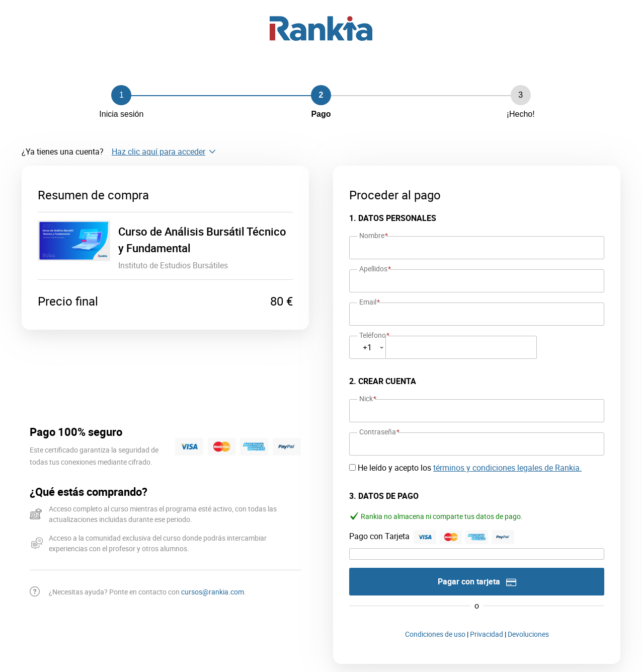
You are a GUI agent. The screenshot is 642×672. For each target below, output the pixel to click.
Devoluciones (528, 634)
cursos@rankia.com (213, 592)
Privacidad (487, 634)
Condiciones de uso (435, 634)
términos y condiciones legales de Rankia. (507, 468)
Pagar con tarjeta (477, 582)
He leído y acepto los (470, 468)
